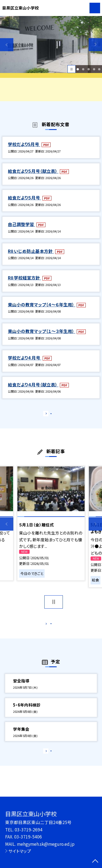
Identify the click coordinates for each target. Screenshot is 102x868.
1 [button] (78, 69)
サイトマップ (20, 851)
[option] (51, 45)
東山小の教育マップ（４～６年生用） (42, 304)
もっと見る (48, 415)
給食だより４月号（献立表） (33, 384)
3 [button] (89, 69)
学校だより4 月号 (25, 358)
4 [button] (94, 69)
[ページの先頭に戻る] (95, 861)
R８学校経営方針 (24, 278)
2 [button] (83, 69)
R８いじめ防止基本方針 (31, 251)
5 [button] (99, 69)
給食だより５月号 (24, 198)
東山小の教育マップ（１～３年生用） (42, 331)
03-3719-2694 (29, 829)
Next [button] (95, 45)
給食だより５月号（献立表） (33, 171)
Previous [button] (7, 45)
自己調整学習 (21, 224)
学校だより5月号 (24, 144)
